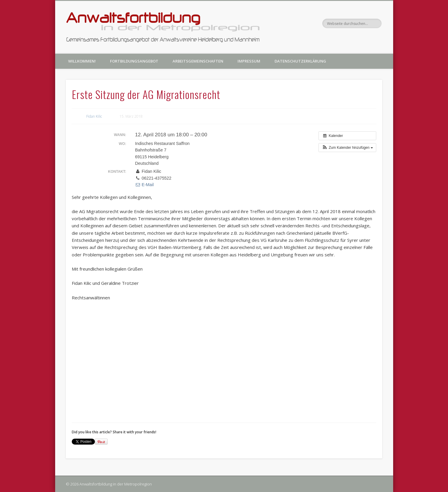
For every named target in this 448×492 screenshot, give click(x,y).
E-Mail (144, 185)
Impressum (249, 61)
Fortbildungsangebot (134, 61)
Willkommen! (82, 61)
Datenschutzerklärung (300, 61)
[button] (347, 148)
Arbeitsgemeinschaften (198, 61)
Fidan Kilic (94, 116)
